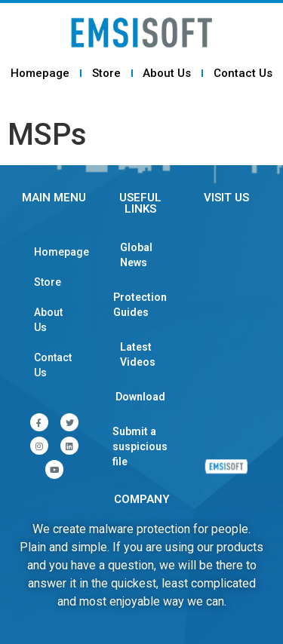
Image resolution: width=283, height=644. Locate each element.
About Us (167, 73)
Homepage (40, 73)
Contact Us (243, 73)
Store (106, 73)
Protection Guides (140, 305)
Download (140, 397)
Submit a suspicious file (140, 446)
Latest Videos (138, 354)
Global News (136, 255)
